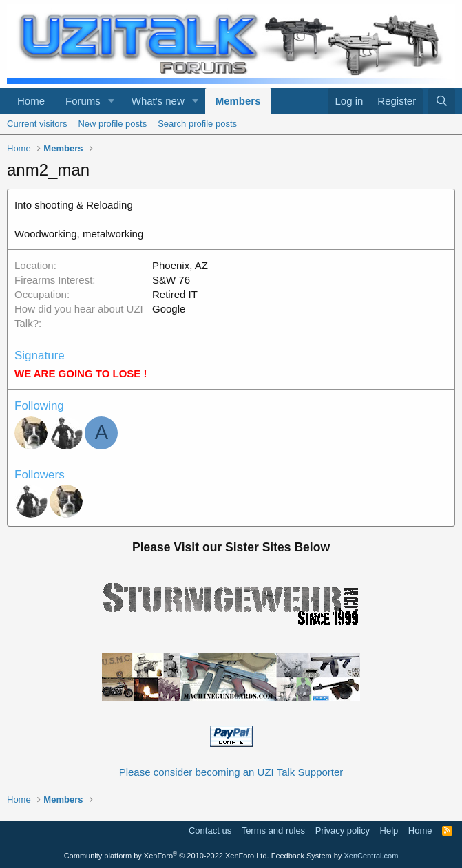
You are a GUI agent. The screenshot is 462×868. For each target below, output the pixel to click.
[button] (112, 101)
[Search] (442, 101)
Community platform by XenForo (167, 856)
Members (238, 101)
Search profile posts (197, 124)
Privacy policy (343, 830)
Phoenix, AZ (180, 265)
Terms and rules (273, 830)
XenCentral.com (371, 856)
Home (31, 101)
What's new (158, 101)
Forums (83, 101)
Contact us (210, 830)
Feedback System (302, 856)
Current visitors (37, 124)
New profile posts (112, 124)
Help (389, 830)
